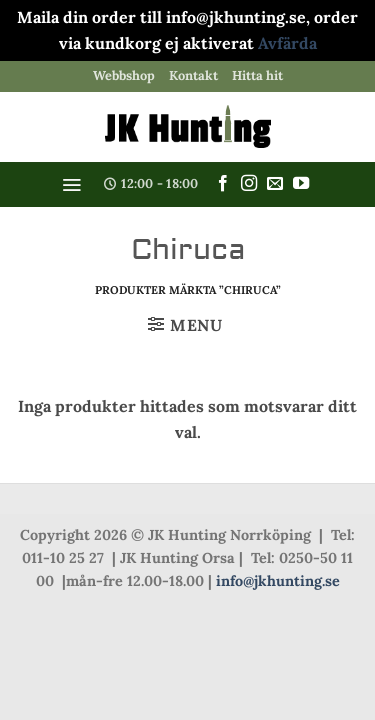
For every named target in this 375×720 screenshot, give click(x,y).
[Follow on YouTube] (301, 184)
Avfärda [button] (287, 43)
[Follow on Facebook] (223, 184)
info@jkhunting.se (278, 581)
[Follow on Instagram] (249, 184)
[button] (71, 185)
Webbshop (124, 75)
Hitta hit (257, 75)
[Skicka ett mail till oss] (275, 184)
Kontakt (193, 75)
